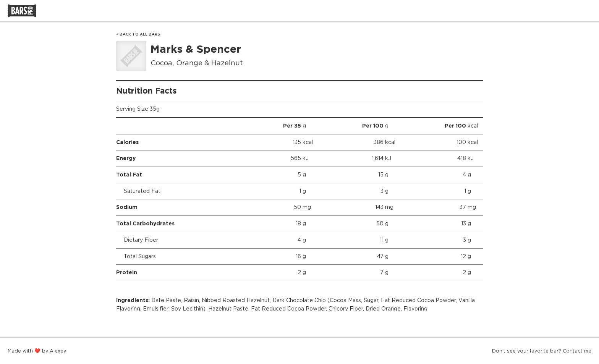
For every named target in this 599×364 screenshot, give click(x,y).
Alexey (58, 351)
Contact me (577, 351)
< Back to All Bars (138, 34)
